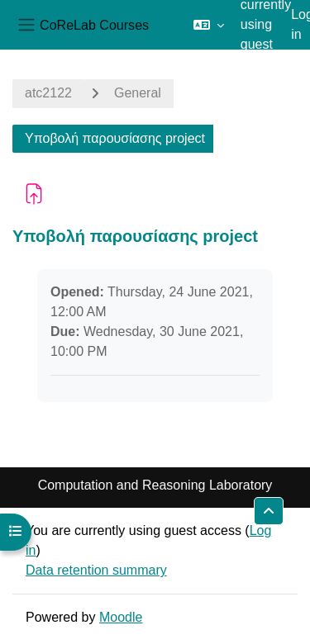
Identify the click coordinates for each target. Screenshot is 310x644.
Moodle (121, 617)
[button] (209, 25)
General (138, 93)
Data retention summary (96, 570)
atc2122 (48, 93)
